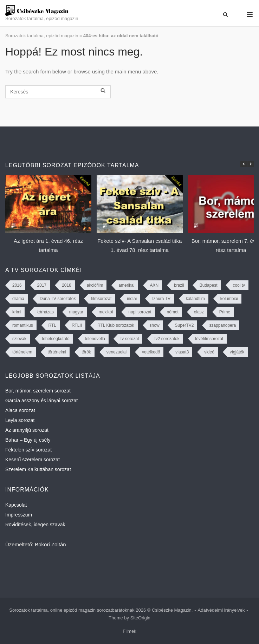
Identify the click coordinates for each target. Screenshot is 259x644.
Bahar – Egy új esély (28, 440)
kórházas (45, 312)
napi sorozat (140, 312)
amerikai (126, 285)
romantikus (23, 325)
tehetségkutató (56, 339)
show (155, 325)
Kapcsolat (16, 505)
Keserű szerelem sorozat (33, 460)
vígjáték (237, 352)
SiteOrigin (140, 618)
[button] (251, 164)
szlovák (19, 339)
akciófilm (95, 285)
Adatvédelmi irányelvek (221, 610)
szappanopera (222, 325)
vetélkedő (151, 352)
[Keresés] (58, 92)
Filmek (129, 631)
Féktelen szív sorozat (28, 450)
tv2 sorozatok (167, 339)
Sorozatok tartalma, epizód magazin (42, 36)
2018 (67, 285)
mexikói (106, 312)
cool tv (239, 285)
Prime (225, 312)
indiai (132, 299)
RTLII (77, 325)
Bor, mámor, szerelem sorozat (38, 391)
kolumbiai (229, 299)
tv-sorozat (130, 339)
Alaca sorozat (20, 410)
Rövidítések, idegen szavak (35, 525)
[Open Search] (225, 15)
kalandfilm (195, 299)
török (86, 352)
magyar (76, 312)
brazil (179, 285)
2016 (17, 285)
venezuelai (116, 352)
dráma (18, 299)
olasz (199, 312)
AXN (154, 285)
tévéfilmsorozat (209, 339)
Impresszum (19, 515)
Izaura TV (161, 299)
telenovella (95, 339)
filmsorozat (101, 299)
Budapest (209, 285)
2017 (42, 285)
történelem (22, 352)
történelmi (57, 352)
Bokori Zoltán (50, 544)
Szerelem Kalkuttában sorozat (38, 469)
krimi (17, 312)
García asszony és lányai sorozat (41, 401)
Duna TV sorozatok (58, 299)
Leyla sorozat (20, 420)
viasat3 (182, 352)
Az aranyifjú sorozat (27, 430)
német (173, 312)
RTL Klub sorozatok (116, 325)
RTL (52, 325)
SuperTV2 (184, 325)
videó (209, 352)
